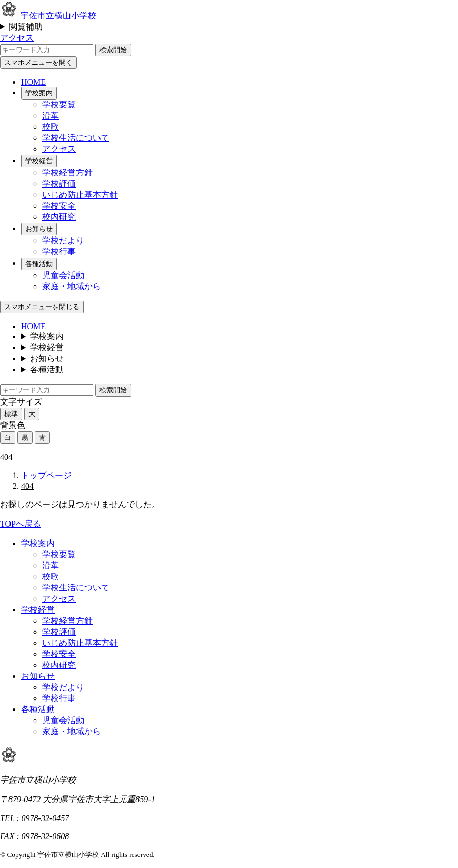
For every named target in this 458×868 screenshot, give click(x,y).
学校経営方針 (67, 172)
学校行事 (59, 251)
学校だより (63, 240)
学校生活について (76, 138)
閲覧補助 (26, 27)
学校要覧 (59, 105)
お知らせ (39, 229)
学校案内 (39, 93)
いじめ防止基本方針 (80, 195)
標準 (11, 414)
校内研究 (59, 217)
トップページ (46, 475)
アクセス (17, 38)
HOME (33, 82)
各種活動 (39, 264)
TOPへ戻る (21, 524)
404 (27, 486)
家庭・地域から (72, 286)
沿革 (51, 116)
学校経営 (39, 161)
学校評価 (59, 184)
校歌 (51, 127)
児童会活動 (63, 275)
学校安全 (59, 206)
